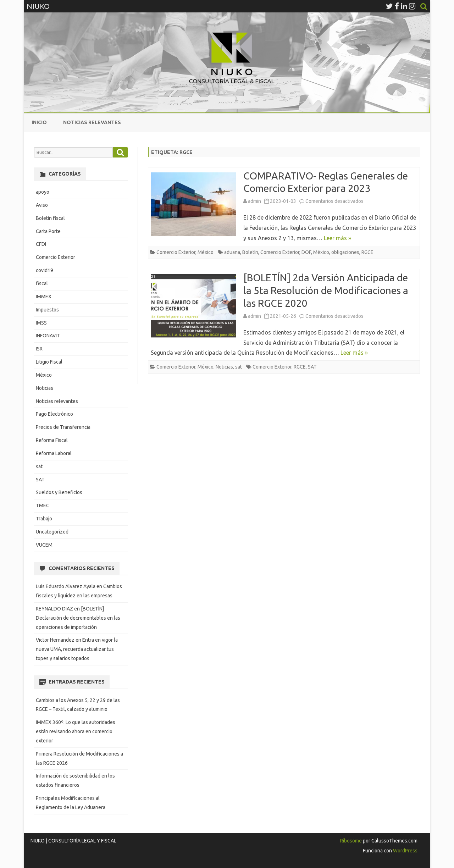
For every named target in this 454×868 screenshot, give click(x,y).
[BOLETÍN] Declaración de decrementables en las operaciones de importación (78, 618)
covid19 (45, 270)
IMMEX (44, 297)
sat (239, 367)
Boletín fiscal (50, 218)
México (206, 252)
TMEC (43, 505)
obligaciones (345, 252)
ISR (39, 349)
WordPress (405, 851)
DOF (306, 252)
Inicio (39, 122)
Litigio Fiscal (49, 362)
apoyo (43, 192)
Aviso (42, 205)
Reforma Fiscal (52, 440)
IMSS (41, 323)
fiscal (42, 283)
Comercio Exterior (176, 252)
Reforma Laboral (54, 453)
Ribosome (351, 841)
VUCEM (44, 545)
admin (254, 201)
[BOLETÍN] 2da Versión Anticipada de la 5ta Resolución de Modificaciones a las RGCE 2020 (326, 290)
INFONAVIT (48, 336)
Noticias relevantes (92, 122)
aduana (232, 252)
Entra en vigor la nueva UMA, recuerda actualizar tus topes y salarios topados (77, 649)
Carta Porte (48, 231)
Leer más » (337, 238)
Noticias (224, 367)
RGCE (367, 252)
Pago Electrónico (54, 414)
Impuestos (47, 310)
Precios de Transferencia (63, 427)
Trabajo (44, 519)
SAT (312, 367)
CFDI (41, 244)
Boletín (250, 252)
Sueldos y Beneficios (59, 492)
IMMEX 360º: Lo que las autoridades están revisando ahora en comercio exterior (76, 731)
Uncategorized (52, 532)
